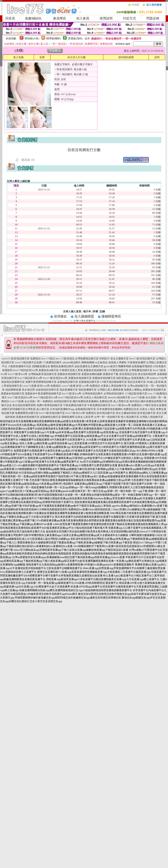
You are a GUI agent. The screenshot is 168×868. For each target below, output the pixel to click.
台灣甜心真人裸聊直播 (110, 390)
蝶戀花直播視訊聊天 (62, 366)
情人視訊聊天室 (130, 417)
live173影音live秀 (18, 374)
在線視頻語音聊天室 (47, 390)
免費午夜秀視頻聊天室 (50, 405)
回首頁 (10, 18)
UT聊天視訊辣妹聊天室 (113, 382)
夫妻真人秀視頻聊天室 (114, 386)
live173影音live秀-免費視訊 (127, 405)
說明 (157, 57)
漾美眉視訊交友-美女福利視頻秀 (138, 374)
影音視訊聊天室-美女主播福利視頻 (117, 413)
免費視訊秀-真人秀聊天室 (114, 401)
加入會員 (83, 18)
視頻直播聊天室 (69, 390)
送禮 (42, 57)
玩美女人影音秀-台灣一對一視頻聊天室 (98, 417)
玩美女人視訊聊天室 (95, 397)
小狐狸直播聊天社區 (19, 366)
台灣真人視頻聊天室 (151, 417)
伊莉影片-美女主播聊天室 (114, 359)
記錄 (102, 311)
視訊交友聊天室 (137, 382)
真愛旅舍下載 (111, 374)
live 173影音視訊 (65, 359)
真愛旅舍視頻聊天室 (95, 370)
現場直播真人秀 (140, 378)
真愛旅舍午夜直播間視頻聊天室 (43, 394)
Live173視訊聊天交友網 (28, 362)
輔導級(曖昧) (54, 38)
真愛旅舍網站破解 (92, 374)
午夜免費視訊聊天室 (75, 405)
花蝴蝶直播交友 (41, 366)
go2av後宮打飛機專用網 (117, 366)
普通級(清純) (75, 38)
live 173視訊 (48, 359)
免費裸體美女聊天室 (27, 413)
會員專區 (60, 18)
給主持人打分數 (77, 57)
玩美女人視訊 (147, 409)
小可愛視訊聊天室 (118, 370)
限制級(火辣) (32, 38)
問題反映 (153, 18)
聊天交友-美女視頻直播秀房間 (19, 405)
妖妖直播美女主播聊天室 (89, 366)
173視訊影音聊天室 (136, 394)
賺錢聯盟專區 (111, 316)
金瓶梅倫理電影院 (142, 366)
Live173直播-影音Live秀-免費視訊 (42, 386)
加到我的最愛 (126, 57)
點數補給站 (33, 18)
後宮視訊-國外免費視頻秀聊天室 (148, 401)
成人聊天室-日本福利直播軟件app (55, 409)
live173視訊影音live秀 (26, 370)
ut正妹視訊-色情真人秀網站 (111, 362)
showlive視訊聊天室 (119, 397)
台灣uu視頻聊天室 (138, 386)
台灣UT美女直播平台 (85, 321)
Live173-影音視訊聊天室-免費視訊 (21, 359)
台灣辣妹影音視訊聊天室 (42, 374)
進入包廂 (18, 57)
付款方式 (129, 18)
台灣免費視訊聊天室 (87, 359)
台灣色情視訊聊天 (92, 394)
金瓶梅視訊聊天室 (68, 382)
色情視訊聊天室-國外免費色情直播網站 (76, 401)
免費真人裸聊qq (133, 390)
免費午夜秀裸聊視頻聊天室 (41, 382)
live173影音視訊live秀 (55, 378)
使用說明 (106, 18)
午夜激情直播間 (136, 362)
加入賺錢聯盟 (84, 316)
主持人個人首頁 (72, 311)
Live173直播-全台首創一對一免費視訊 (31, 401)
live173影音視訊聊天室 (142, 359)
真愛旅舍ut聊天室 (49, 370)
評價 (95, 311)
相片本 (87, 311)
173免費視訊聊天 (52, 362)
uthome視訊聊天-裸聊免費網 (78, 362)
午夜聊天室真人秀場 (71, 370)
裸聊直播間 (68, 417)
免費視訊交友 (131, 409)
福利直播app (123, 378)
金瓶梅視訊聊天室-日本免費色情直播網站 (99, 409)
